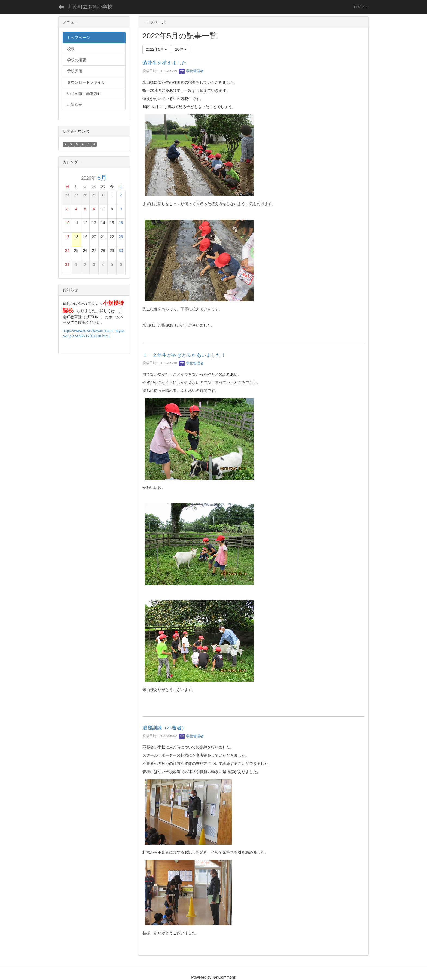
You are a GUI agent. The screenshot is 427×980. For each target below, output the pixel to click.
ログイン (361, 7)
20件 (181, 49)
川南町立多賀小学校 (90, 7)
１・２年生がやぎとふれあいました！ (184, 355)
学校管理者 (192, 71)
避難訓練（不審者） (164, 728)
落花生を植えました (164, 63)
